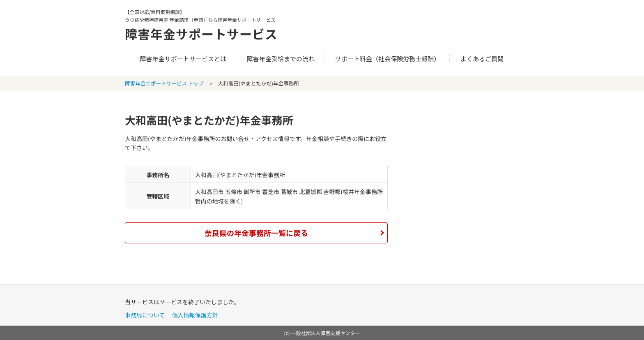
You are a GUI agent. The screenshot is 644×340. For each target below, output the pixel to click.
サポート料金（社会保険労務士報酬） (388, 59)
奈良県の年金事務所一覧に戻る (256, 233)
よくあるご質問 (482, 59)
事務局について (145, 315)
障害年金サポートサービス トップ (164, 83)
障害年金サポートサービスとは (183, 59)
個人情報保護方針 (195, 315)
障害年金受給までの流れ (281, 59)
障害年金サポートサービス (201, 34)
